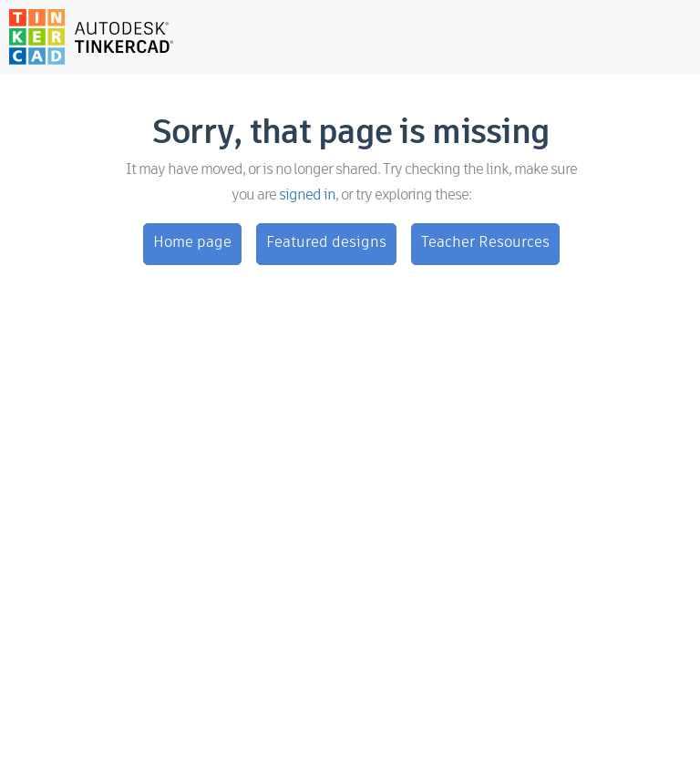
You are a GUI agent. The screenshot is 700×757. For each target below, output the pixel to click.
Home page (192, 243)
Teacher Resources (485, 243)
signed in (307, 196)
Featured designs (326, 243)
